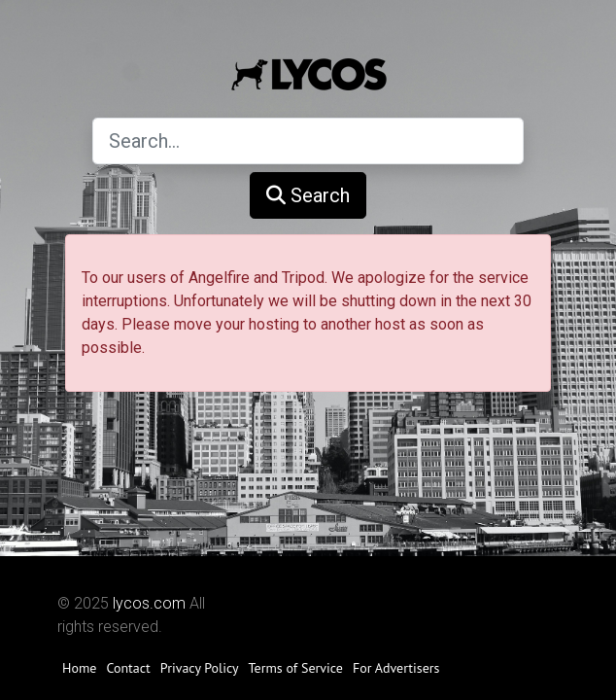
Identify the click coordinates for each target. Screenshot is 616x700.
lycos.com (149, 603)
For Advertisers (396, 668)
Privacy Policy (200, 668)
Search (308, 195)
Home (79, 668)
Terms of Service (296, 668)
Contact (128, 668)
